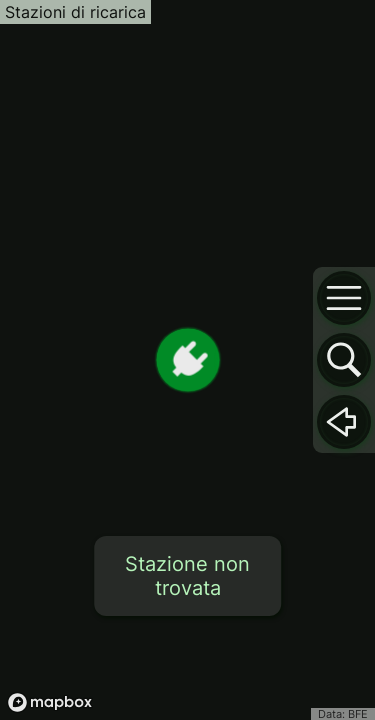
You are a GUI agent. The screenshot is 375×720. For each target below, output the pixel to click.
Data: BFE (343, 714)
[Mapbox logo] (50, 702)
